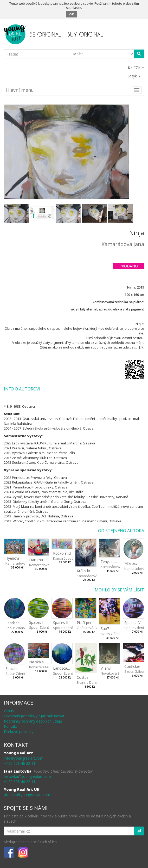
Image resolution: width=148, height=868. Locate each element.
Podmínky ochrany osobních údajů (33, 721)
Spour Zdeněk (17, 628)
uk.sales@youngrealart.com (27, 795)
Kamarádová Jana (123, 244)
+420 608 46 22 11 (20, 763)
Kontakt (11, 726)
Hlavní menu (20, 90)
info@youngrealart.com (24, 758)
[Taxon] (101, 54)
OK (72, 14)
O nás (9, 711)
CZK (136, 68)
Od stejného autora (121, 531)
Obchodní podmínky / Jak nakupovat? (35, 716)
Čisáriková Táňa (89, 628)
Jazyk (134, 76)
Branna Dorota (88, 682)
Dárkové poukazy (19, 732)
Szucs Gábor (111, 634)
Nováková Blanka (115, 673)
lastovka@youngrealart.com (27, 776)
